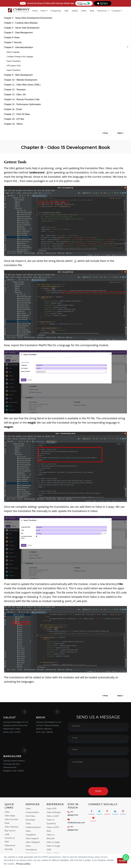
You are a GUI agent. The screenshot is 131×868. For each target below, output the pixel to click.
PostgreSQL (56, 11)
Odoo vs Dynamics (51, 822)
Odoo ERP (52, 809)
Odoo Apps (10, 816)
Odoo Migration (33, 842)
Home (35, 11)
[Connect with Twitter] (100, 811)
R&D (67, 11)
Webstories (10, 845)
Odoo (7, 812)
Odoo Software (54, 812)
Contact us (10, 838)
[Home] (19, 11)
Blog (92, 11)
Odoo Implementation (33, 825)
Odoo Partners (11, 827)
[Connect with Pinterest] (108, 811)
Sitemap (9, 849)
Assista (75, 11)
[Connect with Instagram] (93, 818)
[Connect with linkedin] (116, 811)
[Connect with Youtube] (101, 818)
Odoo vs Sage (53, 842)
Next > (121, 133)
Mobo (84, 11)
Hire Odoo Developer (30, 818)
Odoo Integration (31, 833)
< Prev (105, 133)
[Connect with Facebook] (92, 811)
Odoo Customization (32, 810)
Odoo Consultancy (31, 848)
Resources (102, 11)
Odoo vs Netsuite (51, 837)
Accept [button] (122, 861)
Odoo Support (32, 838)
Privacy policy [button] (23, 864)
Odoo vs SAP (53, 816)
